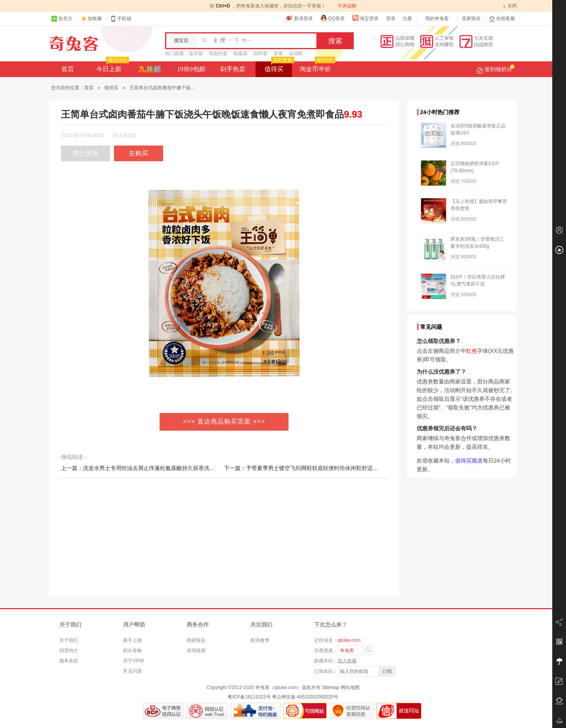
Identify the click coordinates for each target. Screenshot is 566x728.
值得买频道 (469, 461)
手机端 (121, 19)
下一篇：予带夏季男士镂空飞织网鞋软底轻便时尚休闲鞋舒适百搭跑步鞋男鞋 (318, 468)
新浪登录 (300, 18)
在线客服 (502, 19)
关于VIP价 (134, 661)
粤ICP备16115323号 (249, 697)
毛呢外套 (218, 53)
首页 (68, 69)
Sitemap (331, 687)
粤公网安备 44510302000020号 (305, 697)
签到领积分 (496, 69)
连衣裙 (196, 53)
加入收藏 (347, 661)
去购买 (139, 153)
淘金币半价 (317, 67)
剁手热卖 (233, 69)
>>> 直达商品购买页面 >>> (224, 421)
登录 (391, 18)
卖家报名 (471, 18)
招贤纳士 (69, 651)
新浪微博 (260, 640)
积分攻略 (132, 651)
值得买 (278, 67)
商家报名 (196, 640)
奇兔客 (74, 44)
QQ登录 (332, 18)
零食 (278, 53)
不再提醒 (347, 6)
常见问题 (132, 671)
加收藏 (95, 18)
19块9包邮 (191, 69)
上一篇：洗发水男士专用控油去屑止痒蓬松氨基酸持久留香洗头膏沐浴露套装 (154, 468)
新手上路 (132, 640)
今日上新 (112, 67)
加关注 (62, 19)
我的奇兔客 (437, 18)
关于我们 (69, 640)
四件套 (261, 53)
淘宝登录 (365, 18)
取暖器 (241, 53)
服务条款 (69, 661)
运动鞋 (296, 53)
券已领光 (86, 153)
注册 (407, 18)
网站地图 (350, 687)
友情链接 (196, 651)
